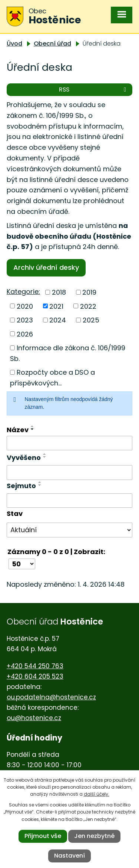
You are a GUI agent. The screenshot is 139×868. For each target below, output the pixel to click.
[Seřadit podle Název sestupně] (33, 429)
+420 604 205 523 (35, 676)
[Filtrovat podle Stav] (69, 530)
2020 (25, 306)
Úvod (14, 44)
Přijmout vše (43, 836)
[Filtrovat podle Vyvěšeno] (69, 473)
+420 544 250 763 (35, 666)
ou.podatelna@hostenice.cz (51, 697)
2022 (88, 306)
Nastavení (69, 856)
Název (18, 430)
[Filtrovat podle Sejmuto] (69, 501)
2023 (25, 320)
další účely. (97, 794)
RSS (94, 90)
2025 (91, 320)
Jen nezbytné (94, 836)
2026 (25, 334)
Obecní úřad (52, 44)
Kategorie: (23, 291)
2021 (56, 306)
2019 (89, 292)
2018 (59, 292)
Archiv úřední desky (46, 267)
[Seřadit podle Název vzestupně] (33, 426)
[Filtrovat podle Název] (69, 443)
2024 (58, 320)
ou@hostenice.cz (34, 718)
